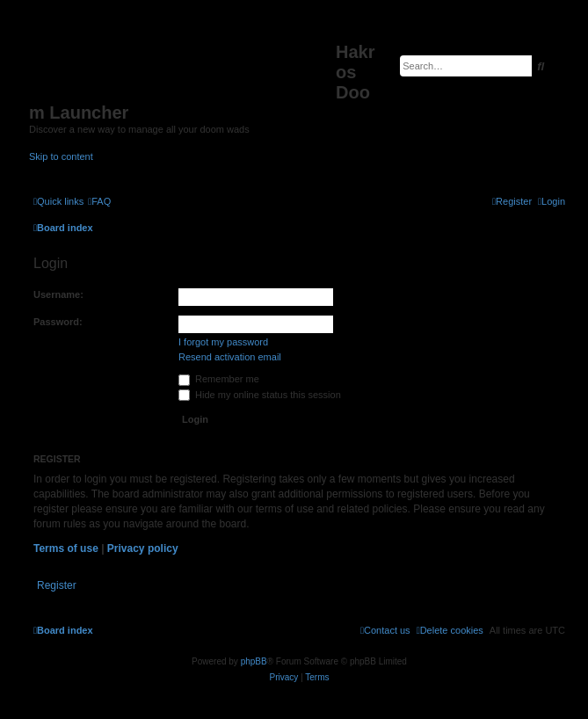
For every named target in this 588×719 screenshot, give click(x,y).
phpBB (254, 661)
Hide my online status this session (260, 395)
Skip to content (61, 156)
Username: (58, 294)
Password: (58, 322)
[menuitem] (99, 201)
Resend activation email (230, 357)
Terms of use (66, 548)
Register (57, 585)
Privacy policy (143, 548)
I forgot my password (223, 342)
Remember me (219, 379)
